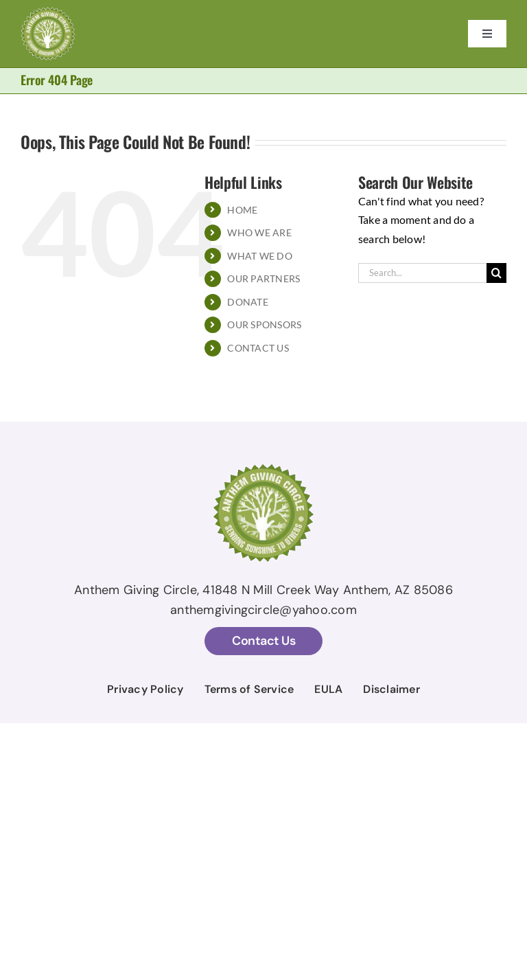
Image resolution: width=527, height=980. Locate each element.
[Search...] (422, 273)
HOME (242, 210)
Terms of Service (249, 689)
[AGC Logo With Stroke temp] (48, 12)
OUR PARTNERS (263, 278)
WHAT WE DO (259, 256)
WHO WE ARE (259, 232)
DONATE (247, 302)
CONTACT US (258, 348)
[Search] (496, 273)
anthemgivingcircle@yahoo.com (263, 610)
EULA (328, 689)
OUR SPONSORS (264, 324)
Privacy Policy (145, 689)
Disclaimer (391, 689)
